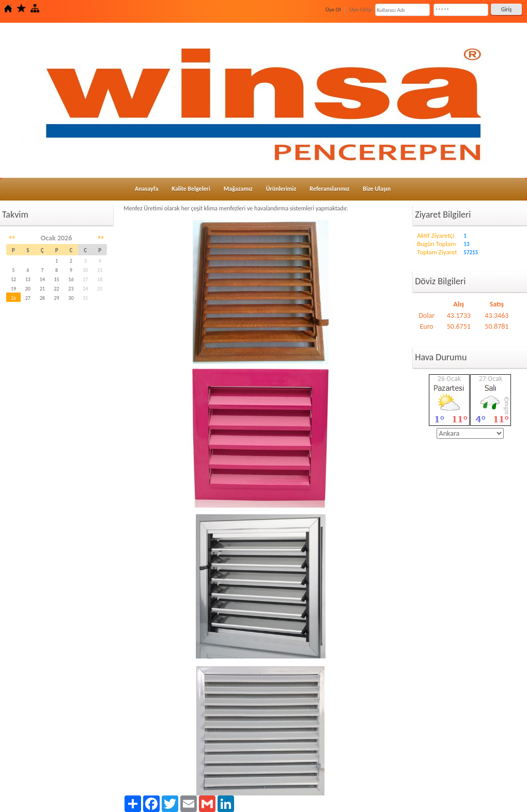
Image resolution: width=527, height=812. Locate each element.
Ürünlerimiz (281, 189)
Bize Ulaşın (377, 189)
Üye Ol (333, 10)
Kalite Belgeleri (191, 189)
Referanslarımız (329, 189)
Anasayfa (146, 189)
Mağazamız (238, 189)
